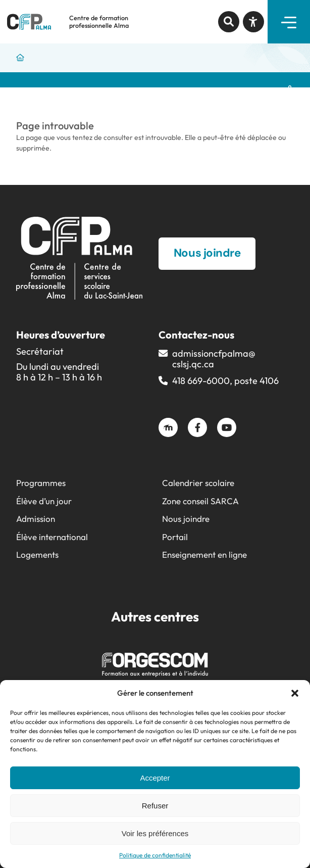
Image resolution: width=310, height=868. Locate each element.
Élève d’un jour (44, 501)
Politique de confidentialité (155, 855)
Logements (37, 554)
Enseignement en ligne (204, 554)
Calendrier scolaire (198, 483)
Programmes (41, 483)
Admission (36, 519)
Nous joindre (186, 519)
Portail (175, 537)
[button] (295, 693)
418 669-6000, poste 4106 (225, 381)
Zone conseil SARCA (200, 501)
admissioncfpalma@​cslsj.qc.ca (214, 359)
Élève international (52, 537)
